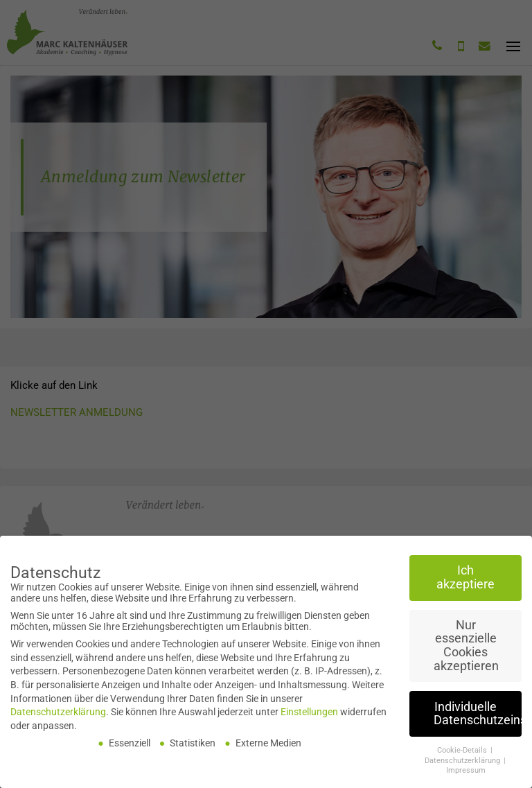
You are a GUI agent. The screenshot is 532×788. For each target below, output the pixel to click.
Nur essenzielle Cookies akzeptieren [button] (466, 648)
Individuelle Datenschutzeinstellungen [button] (478, 716)
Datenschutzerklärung (58, 715)
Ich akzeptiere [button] (465, 580)
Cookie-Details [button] (463, 753)
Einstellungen (309, 715)
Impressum (466, 773)
